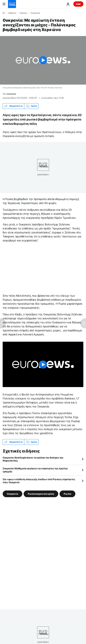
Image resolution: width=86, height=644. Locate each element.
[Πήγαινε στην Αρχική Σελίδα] (12, 4)
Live (78, 4)
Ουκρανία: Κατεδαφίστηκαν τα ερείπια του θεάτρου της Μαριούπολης (33, 459)
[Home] (4, 13)
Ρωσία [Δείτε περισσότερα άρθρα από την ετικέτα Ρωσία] (67, 494)
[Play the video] (43, 60)
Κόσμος (23, 13)
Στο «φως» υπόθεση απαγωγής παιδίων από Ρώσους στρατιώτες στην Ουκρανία (39, 481)
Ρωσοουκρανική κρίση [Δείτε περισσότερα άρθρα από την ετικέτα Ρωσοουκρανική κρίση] (41, 494)
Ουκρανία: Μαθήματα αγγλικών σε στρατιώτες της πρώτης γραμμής (35, 470)
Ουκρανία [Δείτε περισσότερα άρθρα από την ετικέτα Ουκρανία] (12, 494)
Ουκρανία (35, 13)
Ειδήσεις (12, 13)
